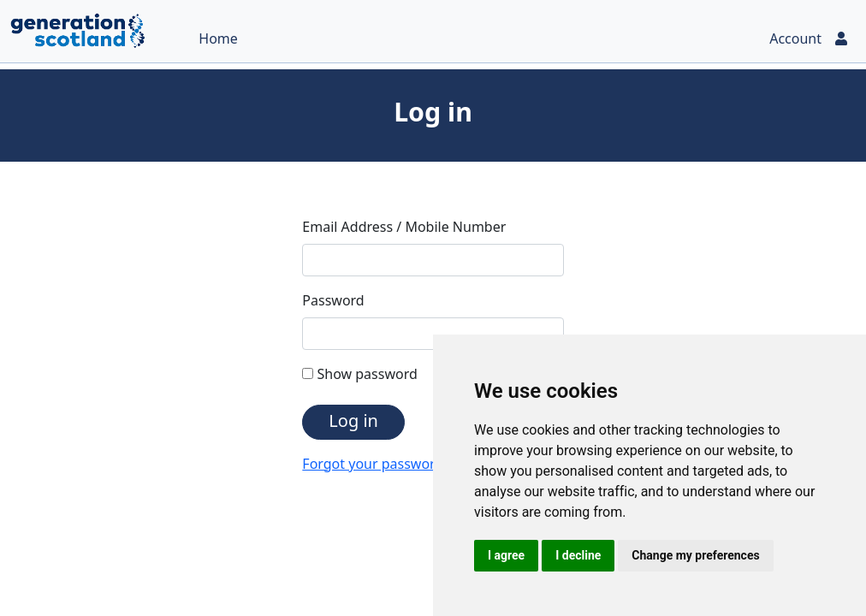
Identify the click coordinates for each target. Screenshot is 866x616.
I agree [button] (506, 555)
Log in (353, 421)
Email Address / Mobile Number (404, 227)
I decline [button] (578, 555)
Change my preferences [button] (695, 555)
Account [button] (809, 38)
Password (333, 300)
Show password (359, 374)
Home (218, 38)
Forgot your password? (376, 464)
